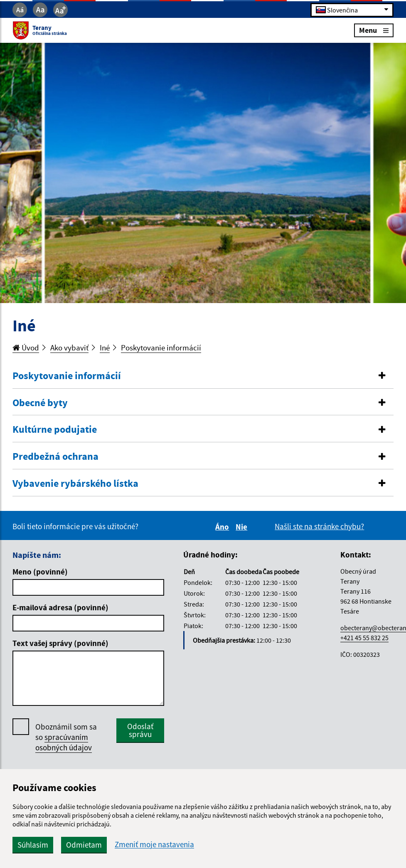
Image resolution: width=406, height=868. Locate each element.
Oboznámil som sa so (66, 737)
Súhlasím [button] (33, 845)
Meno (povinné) (40, 572)
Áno (223, 527)
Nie (243, 527)
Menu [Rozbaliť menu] (374, 30)
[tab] (203, 376)
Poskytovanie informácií (161, 348)
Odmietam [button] (84, 845)
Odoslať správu (140, 730)
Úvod (26, 348)
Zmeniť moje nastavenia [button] (154, 845)
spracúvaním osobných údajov (64, 742)
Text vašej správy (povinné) (60, 643)
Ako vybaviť (69, 348)
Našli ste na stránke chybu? (319, 526)
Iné (105, 348)
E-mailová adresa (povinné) (60, 607)
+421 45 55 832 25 (364, 638)
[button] (203, 376)
